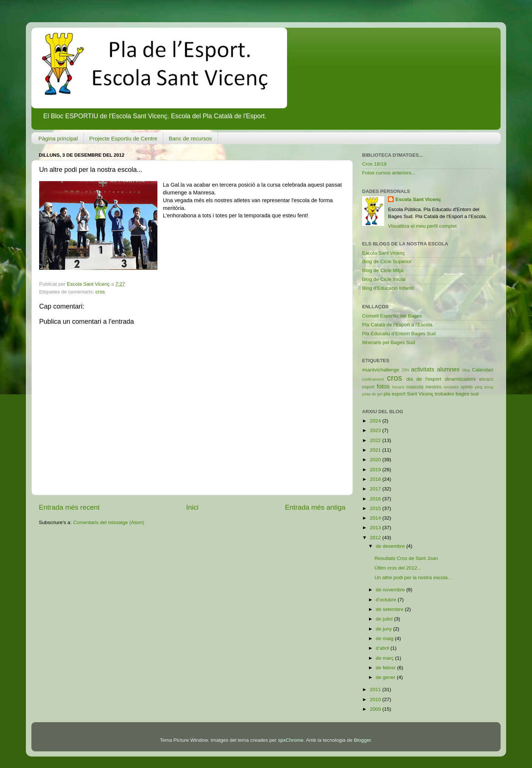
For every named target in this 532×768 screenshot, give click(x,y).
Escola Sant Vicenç (418, 199)
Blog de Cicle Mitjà (383, 270)
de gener (386, 677)
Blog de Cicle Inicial (384, 279)
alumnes (448, 369)
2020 (376, 460)
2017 (376, 489)
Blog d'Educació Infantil (388, 288)
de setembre (390, 609)
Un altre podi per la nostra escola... (413, 577)
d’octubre (387, 600)
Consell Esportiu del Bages (392, 316)
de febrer (386, 668)
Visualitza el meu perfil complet (422, 226)
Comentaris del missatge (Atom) (109, 522)
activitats (423, 369)
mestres (434, 387)
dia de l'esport (424, 379)
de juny (384, 629)
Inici (192, 507)
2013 (376, 528)
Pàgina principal (58, 138)
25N (405, 370)
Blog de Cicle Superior (387, 261)
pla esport (394, 394)
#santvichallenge (381, 370)
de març (386, 658)
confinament (373, 379)
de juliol (385, 619)
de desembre (391, 546)
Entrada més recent (69, 507)
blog (466, 370)
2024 (376, 421)
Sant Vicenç (420, 394)
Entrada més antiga (315, 507)
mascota (415, 387)
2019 (376, 470)
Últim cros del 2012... (398, 568)
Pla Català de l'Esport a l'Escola (397, 325)
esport (368, 387)
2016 (376, 499)
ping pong (484, 387)
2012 (376, 538)
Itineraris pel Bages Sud (388, 342)
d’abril (383, 648)
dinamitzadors (460, 379)
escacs (486, 379)
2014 (376, 518)
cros (100, 292)
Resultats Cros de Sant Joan (406, 558)
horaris (398, 387)
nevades (451, 387)
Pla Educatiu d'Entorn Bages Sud (399, 334)
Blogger (362, 740)
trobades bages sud (457, 394)
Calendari (482, 370)
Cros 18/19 (374, 164)
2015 (376, 508)
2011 (376, 689)
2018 (376, 479)
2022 (376, 440)
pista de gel (372, 394)
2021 (376, 450)
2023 (376, 430)
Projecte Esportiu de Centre (123, 138)
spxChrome (291, 740)
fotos (383, 386)
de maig (385, 638)
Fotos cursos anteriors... (389, 173)
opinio (467, 387)
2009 (376, 709)
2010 (376, 699)
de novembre (391, 590)
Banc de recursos (190, 138)
